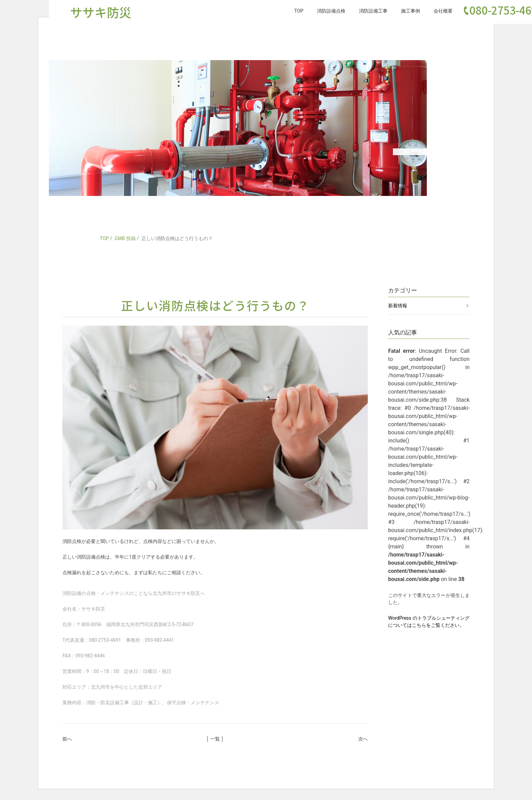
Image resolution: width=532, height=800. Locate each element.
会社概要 (443, 11)
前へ (67, 739)
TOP (299, 11)
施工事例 (411, 11)
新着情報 (398, 306)
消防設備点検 (331, 11)
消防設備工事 (373, 11)
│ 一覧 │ (215, 739)
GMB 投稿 (125, 238)
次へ (363, 739)
